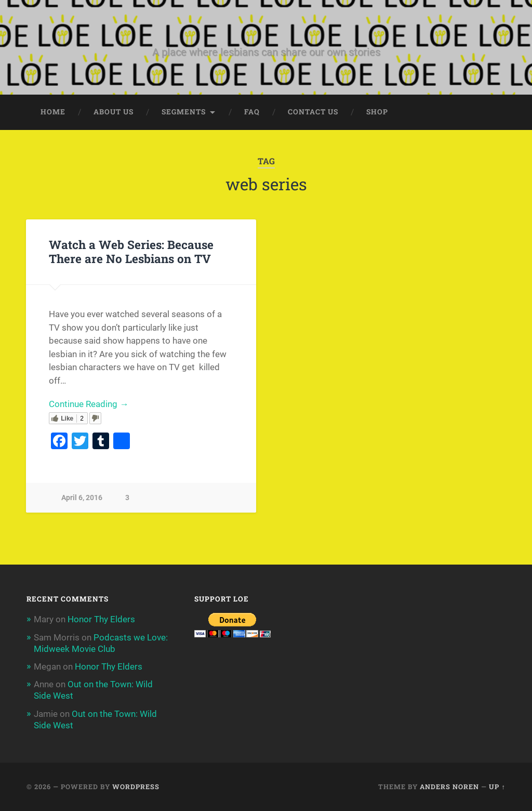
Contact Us (313, 112)
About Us (114, 112)
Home (53, 112)
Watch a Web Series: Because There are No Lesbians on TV (131, 251)
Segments (184, 112)
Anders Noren (449, 787)
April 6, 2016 (82, 498)
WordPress (136, 787)
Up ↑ (497, 787)
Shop (377, 112)
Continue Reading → (89, 404)
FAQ (252, 112)
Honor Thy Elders (101, 619)
